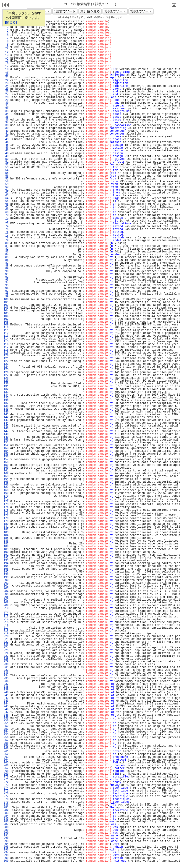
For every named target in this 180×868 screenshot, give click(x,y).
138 (6, 406)
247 (6, 712)
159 (6, 465)
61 (6, 190)
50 (6, 159)
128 (6, 378)
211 (6, 611)
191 (6, 555)
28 (6, 97)
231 (6, 667)
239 (6, 690)
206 (6, 597)
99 (6, 297)
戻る (6, 5)
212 (6, 614)
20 (6, 75)
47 (6, 151)
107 (6, 319)
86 (6, 260)
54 (6, 170)
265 (6, 763)
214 (6, 620)
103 (6, 308)
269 (6, 774)
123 (6, 364)
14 (6, 58)
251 (6, 723)
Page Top (174, 5)
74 (6, 226)
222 (6, 642)
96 (6, 288)
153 (6, 448)
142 (6, 417)
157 (6, 460)
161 (6, 471)
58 (6, 182)
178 (6, 518)
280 (6, 805)
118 (6, 350)
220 (6, 636)
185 (6, 538)
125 (6, 370)
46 (6, 148)
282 (6, 810)
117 (6, 347)
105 (6, 314)
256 (6, 737)
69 (6, 212)
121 (6, 358)
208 (6, 603)
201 (6, 583)
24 (6, 86)
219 (6, 634)
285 (6, 819)
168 (6, 490)
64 (6, 198)
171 (6, 499)
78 (6, 238)
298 (6, 855)
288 (6, 827)
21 (6, 78)
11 (6, 50)
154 (6, 451)
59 (6, 184)
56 (6, 176)
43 (6, 139)
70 (6, 215)
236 (6, 681)
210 (6, 608)
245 (6, 707)
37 (6, 123)
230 (6, 664)
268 (6, 771)
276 (6, 794)
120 (6, 356)
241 (6, 695)
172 (6, 502)
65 (6, 201)
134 (6, 395)
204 (6, 591)
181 (6, 527)
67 (6, 207)
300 (6, 861)
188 (6, 547)
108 (6, 322)
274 (6, 788)
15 (6, 61)
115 (6, 342)
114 (6, 339)
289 (6, 830)
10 (6, 47)
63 (6, 196)
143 (6, 420)
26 (6, 92)
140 (6, 412)
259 (6, 746)
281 (6, 808)
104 (6, 311)
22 (6, 80)
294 (6, 844)
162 (6, 474)
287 (6, 824)
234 (6, 676)
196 (6, 569)
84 (6, 255)
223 (6, 645)
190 (6, 552)
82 (6, 249)
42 (6, 137)
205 (6, 594)
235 (6, 678)
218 (6, 631)
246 (6, 709)
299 (6, 858)
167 (6, 488)
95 (6, 285)
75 (6, 229)
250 (6, 721)
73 (6, 224)
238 (6, 687)
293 (6, 841)
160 (6, 468)
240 (6, 693)
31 (6, 106)
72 (6, 221)
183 (6, 532)
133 (6, 392)
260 (6, 749)
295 (6, 847)
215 (6, 622)
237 (6, 684)
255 (6, 735)
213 (6, 617)
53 (6, 168)
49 (6, 156)
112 (6, 333)
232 (6, 670)
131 (6, 387)
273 (6, 785)
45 (6, 145)
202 (6, 586)
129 (6, 381)
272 (6, 782)
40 (6, 131)
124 (6, 367)
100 (6, 299)
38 (6, 125)
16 (6, 64)
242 (6, 698)
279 (6, 802)
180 (6, 524)
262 (6, 754)
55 (6, 173)
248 (6, 715)
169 (6, 493)
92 (6, 277)
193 (6, 561)
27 (6, 95)
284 (6, 816)
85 (6, 257)
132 (6, 389)
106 (6, 316)
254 (6, 732)
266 (6, 766)
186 (6, 541)
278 (6, 799)
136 (6, 401)
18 (6, 69)
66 (6, 204)
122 (6, 361)
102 (6, 305)
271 (6, 780)
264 (6, 760)
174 (6, 507)
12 (6, 52)
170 (6, 496)
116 (6, 344)
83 (6, 252)
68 (6, 210)
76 (6, 232)
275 (6, 791)
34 (6, 114)
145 (6, 426)
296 (6, 850)
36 (6, 120)
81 (6, 246)
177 (6, 516)
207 (6, 600)
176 (6, 513)
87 (6, 263)
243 (6, 701)
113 (6, 336)
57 (6, 179)
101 (6, 302)
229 (6, 662)
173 (6, 504)
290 (6, 833)
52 (6, 165)
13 (6, 55)
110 (6, 328)
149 (6, 437)
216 (6, 625)
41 (6, 134)
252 (6, 726)
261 (6, 751)
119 (6, 353)
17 (6, 66)
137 (6, 403)
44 (6, 142)
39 (6, 128)
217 (6, 628)
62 (6, 193)
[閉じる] (11, 22)
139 (6, 409)
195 (6, 566)
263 (6, 757)
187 (6, 544)
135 (6, 398)
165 (6, 482)
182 (6, 530)
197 (6, 572)
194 (6, 563)
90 (6, 271)
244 (6, 704)
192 (6, 558)
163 (6, 476)
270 (6, 777)
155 (6, 454)
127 (6, 375)
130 (6, 384)
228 (6, 659)
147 (6, 431)
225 (6, 650)
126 (6, 372)
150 (6, 440)
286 (6, 822)
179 (6, 521)
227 (6, 656)
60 (6, 187)
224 (6, 648)
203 (6, 589)
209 (6, 605)
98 (6, 294)
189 (6, 549)
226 (6, 653)
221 (6, 639)
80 (6, 243)
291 (6, 836)
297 (6, 853)
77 (6, 235)
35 (6, 117)
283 (6, 813)
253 (6, 729)
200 (6, 580)
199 (6, 577)
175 (6, 510)
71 (6, 218)
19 (6, 72)
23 (6, 83)
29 (6, 100)
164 (6, 479)
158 (6, 462)
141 (6, 415)
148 (6, 434)
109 (6, 325)
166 (6, 485)
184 (6, 535)
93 (6, 280)
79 (6, 241)
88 (6, 266)
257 (6, 740)
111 (6, 330)
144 (6, 423)
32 (6, 109)
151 (6, 443)
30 (6, 103)
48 (6, 153)
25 (6, 89)
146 (6, 429)
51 (6, 162)
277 (6, 796)
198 (6, 575)
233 (6, 673)
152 (6, 445)
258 (6, 743)
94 (6, 283)
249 (6, 718)
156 (6, 457)
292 (6, 839)
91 (6, 274)
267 (6, 768)
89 (6, 269)
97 (6, 291)
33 (6, 111)
